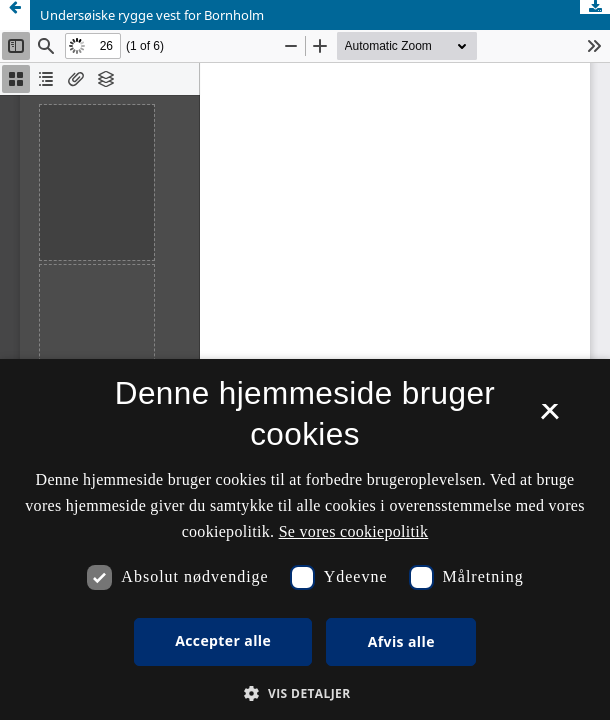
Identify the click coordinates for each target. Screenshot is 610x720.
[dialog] (305, 539)
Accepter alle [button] (223, 640)
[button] (304, 693)
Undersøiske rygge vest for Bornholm (152, 15)
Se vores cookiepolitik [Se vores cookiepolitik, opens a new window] (354, 531)
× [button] (549, 418)
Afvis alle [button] (401, 641)
